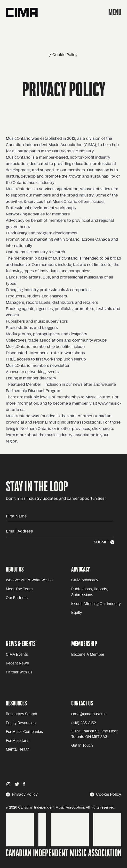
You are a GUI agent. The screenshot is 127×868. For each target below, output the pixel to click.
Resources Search (21, 714)
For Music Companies (24, 732)
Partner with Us (19, 672)
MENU (115, 12)
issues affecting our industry (96, 604)
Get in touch (82, 746)
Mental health (18, 749)
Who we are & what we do (29, 580)
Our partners (17, 598)
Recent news (17, 663)
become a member (88, 655)
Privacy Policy (22, 794)
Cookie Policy (106, 794)
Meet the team (19, 589)
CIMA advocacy (85, 580)
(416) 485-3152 (84, 723)
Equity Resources (21, 723)
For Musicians (18, 741)
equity (77, 613)
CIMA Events (17, 655)
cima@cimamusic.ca (89, 714)
